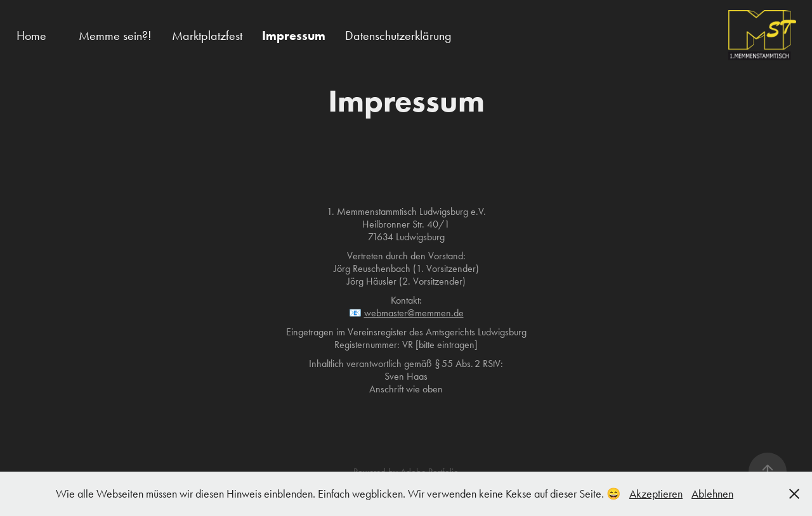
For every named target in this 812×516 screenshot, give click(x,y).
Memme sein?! (115, 35)
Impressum (294, 35)
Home (31, 35)
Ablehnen (712, 494)
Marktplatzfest (207, 35)
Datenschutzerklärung (398, 35)
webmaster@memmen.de (414, 313)
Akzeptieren (656, 494)
